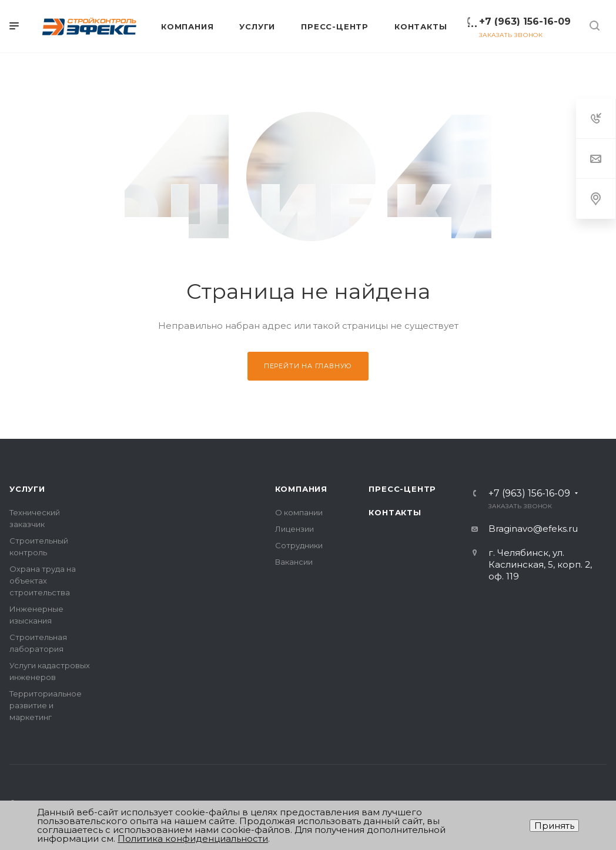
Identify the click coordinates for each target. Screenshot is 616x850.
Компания (301, 489)
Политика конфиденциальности (193, 839)
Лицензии (294, 529)
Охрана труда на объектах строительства (43, 581)
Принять (554, 826)
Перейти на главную (308, 366)
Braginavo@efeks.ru (533, 529)
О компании (299, 512)
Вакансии (294, 562)
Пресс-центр (402, 489)
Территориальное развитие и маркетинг (46, 705)
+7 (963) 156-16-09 (525, 21)
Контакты (395, 512)
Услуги (27, 489)
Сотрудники (299, 545)
